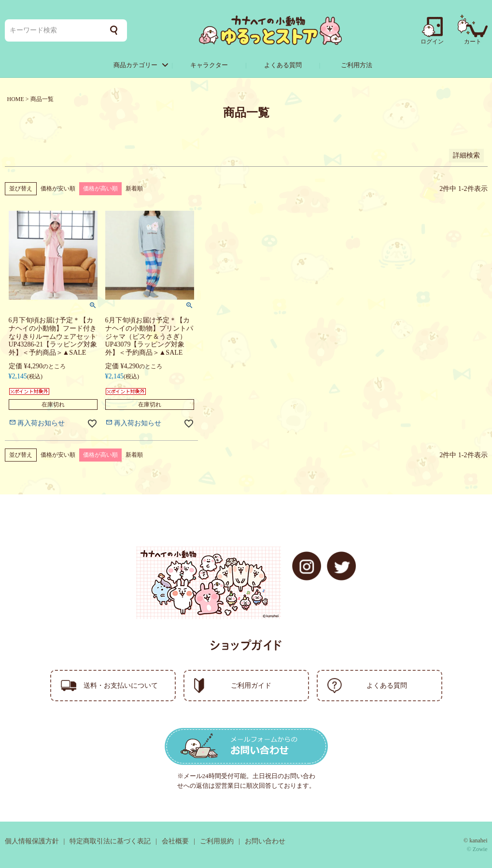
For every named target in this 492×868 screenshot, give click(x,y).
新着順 (134, 188)
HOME (16, 99)
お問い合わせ (265, 841)
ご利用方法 (357, 65)
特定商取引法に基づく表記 (110, 841)
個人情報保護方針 (32, 841)
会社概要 (175, 841)
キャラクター (209, 65)
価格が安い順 (58, 188)
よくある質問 (283, 65)
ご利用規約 (217, 841)
